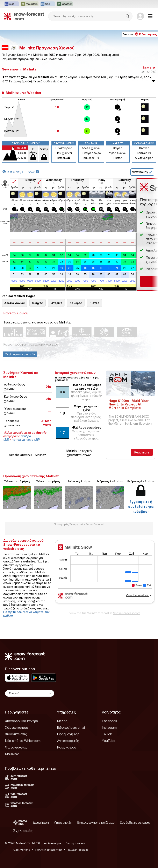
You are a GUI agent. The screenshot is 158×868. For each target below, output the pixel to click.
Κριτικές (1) (144, 153)
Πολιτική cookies (78, 850)
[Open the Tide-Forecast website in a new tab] (48, 4)
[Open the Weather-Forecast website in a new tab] (65, 4)
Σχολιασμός (23, 831)
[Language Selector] (30, 693)
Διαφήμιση (41, 822)
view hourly (142, 172)
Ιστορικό (64, 158)
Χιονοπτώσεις (16, 734)
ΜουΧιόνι (12, 754)
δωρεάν (140, 34)
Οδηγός (144, 148)
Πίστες (118, 158)
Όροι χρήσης (22, 850)
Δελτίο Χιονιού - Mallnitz (27, 455)
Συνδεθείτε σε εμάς (135, 822)
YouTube (109, 741)
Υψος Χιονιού (118, 153)
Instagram (109, 727)
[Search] (128, 16)
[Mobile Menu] (150, 16)
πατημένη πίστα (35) (26, 440)
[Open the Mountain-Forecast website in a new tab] (30, 4)
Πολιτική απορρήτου (49, 850)
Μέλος (62, 721)
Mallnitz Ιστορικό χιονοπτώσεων (79, 453)
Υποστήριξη (63, 822)
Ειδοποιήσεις (64, 148)
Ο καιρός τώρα (91, 153)
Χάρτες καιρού (16, 727)
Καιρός (118, 148)
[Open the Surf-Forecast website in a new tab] (12, 4)
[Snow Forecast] (24, 16)
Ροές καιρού (67, 747)
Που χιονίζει (64, 153)
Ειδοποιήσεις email (71, 727)
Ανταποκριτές (68, 741)
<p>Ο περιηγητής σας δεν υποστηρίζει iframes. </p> (105, 574)
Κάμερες (76, 303)
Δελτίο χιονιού (91, 148)
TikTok (107, 734)
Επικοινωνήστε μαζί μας (96, 822)
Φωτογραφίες (144, 158)
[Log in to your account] (140, 16)
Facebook (109, 721)
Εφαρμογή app (68, 734)
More (5, 224)
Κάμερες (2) (91, 158)
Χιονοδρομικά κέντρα (22, 721)
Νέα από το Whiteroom (23, 741)
